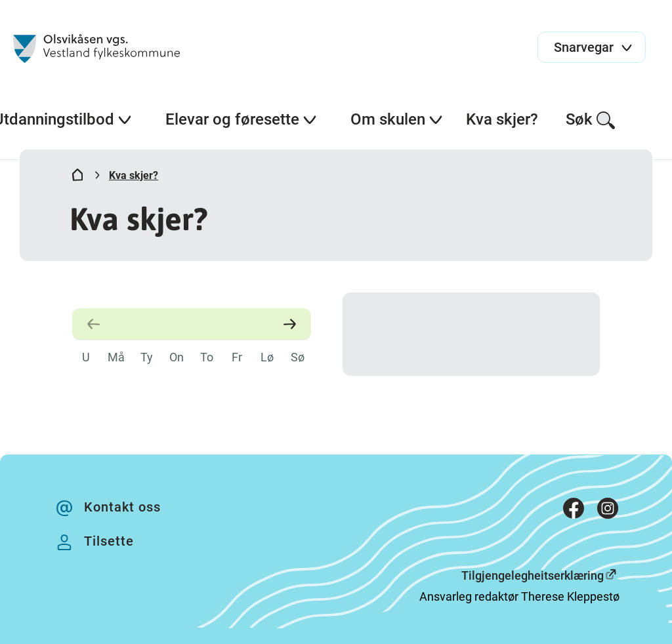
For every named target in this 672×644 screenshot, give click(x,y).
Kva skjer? (502, 119)
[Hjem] (77, 178)
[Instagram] (608, 511)
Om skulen (397, 119)
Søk (591, 120)
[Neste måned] (287, 324)
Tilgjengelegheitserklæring (533, 575)
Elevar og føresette (241, 119)
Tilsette (109, 541)
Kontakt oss (122, 507)
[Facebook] (574, 511)
